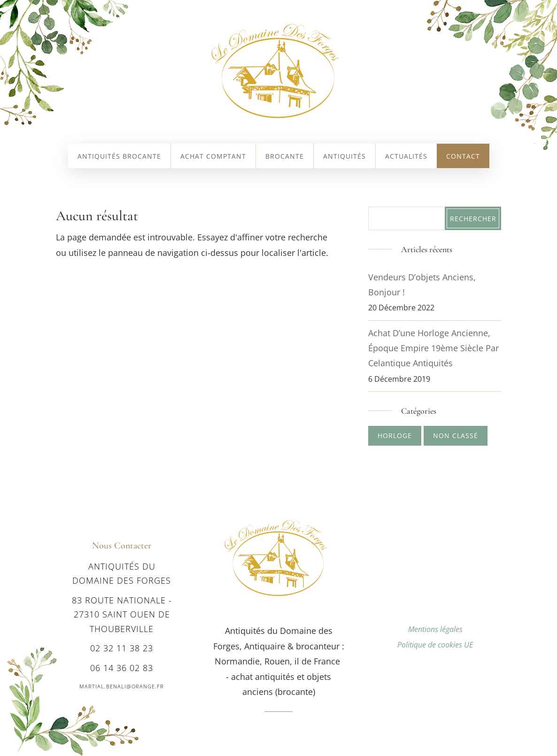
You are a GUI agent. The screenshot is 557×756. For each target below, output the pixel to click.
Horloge (395, 436)
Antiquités (344, 157)
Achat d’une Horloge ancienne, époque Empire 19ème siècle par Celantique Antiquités (433, 348)
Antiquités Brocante (119, 157)
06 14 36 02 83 (122, 668)
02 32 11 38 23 (122, 648)
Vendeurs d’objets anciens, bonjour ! (422, 285)
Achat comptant (213, 157)
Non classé (456, 436)
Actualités (406, 157)
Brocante (285, 157)
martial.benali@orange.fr (122, 686)
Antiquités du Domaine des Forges (122, 574)
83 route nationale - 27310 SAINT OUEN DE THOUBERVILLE (122, 614)
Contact (463, 157)
